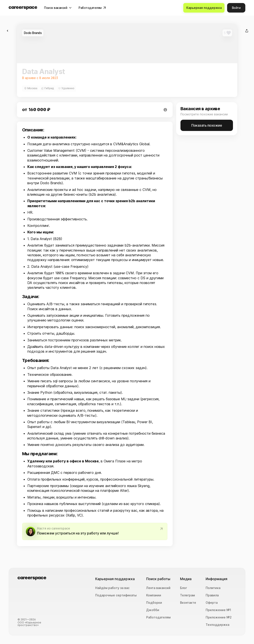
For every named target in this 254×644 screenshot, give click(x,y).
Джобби (153, 610)
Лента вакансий (158, 588)
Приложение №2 (219, 617)
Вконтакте (188, 603)
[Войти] (236, 8)
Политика (213, 588)
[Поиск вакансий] (58, 8)
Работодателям (158, 617)
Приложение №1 (218, 610)
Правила (212, 595)
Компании (154, 595)
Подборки (154, 603)
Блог (184, 588)
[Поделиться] (247, 31)
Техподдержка (217, 625)
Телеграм (187, 595)
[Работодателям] (92, 8)
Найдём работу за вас (112, 588)
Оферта (212, 603)
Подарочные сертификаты (116, 595)
